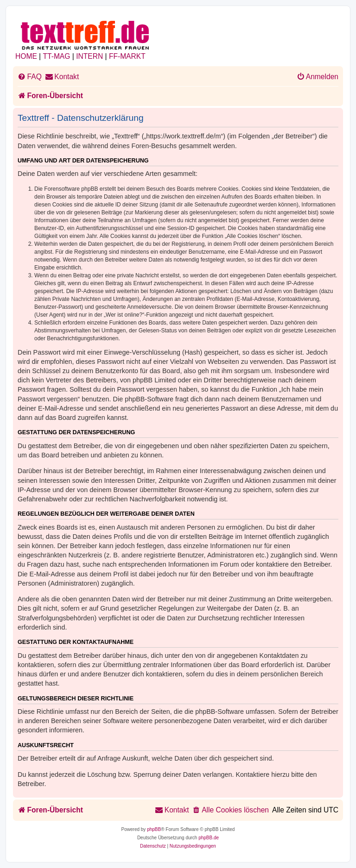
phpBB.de (209, 838)
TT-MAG (57, 56)
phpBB (154, 829)
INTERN (89, 56)
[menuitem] (30, 77)
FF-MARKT (127, 56)
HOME (26, 56)
